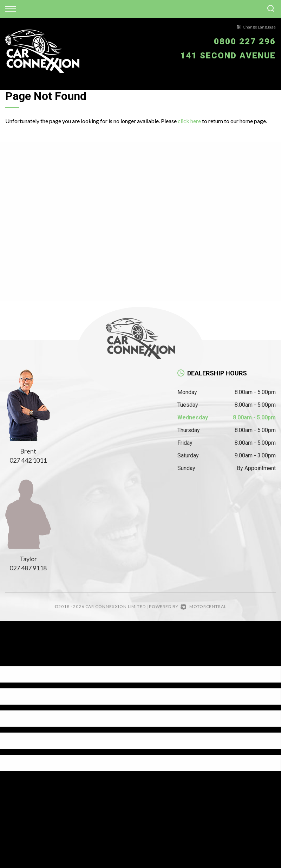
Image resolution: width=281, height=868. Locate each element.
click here (189, 121)
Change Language (256, 27)
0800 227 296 (245, 42)
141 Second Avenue (228, 56)
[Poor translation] (17, 660)
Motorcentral (203, 606)
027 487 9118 (28, 568)
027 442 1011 (28, 460)
